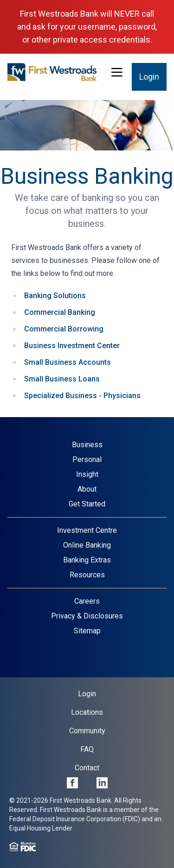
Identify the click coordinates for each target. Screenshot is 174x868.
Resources (87, 575)
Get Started (87, 504)
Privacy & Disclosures (87, 616)
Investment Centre (87, 530)
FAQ (87, 749)
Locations (87, 712)
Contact (87, 768)
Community (87, 731)
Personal (87, 459)
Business (87, 445)
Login (149, 77)
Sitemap (87, 631)
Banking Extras (87, 560)
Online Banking (87, 545)
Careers (87, 601)
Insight (87, 474)
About (87, 489)
